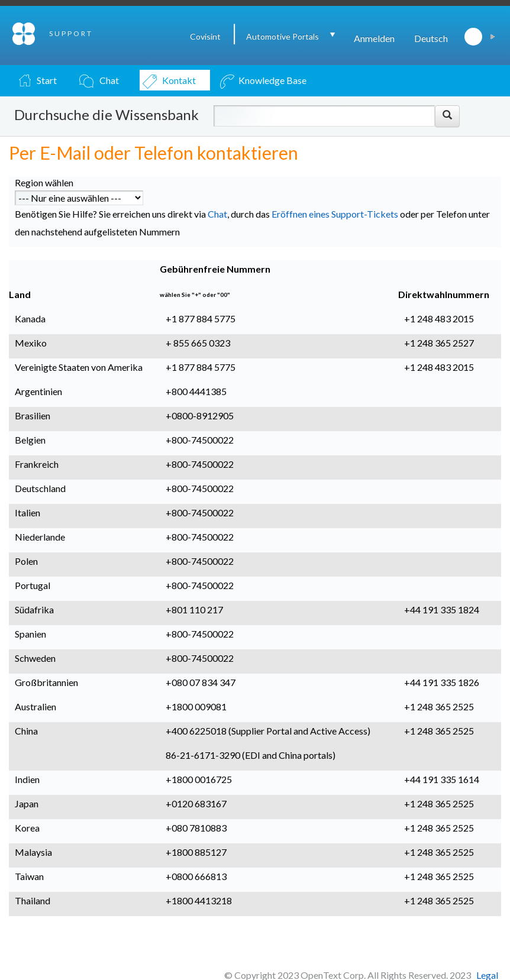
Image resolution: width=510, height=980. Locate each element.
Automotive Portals (283, 36)
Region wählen (44, 182)
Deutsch (431, 38)
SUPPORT (71, 33)
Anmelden (374, 38)
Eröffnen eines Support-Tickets (335, 214)
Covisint (205, 36)
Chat (217, 214)
